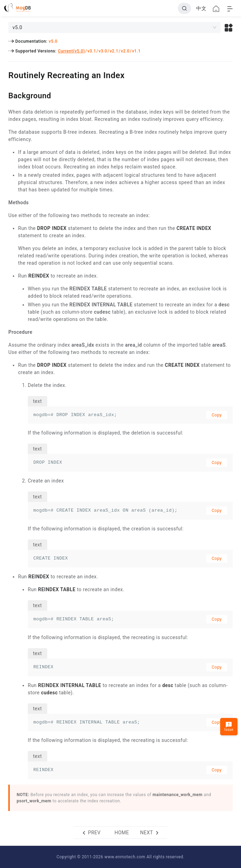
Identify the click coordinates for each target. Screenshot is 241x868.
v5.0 (53, 41)
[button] (229, 27)
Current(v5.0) (72, 51)
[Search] (184, 8)
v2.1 (114, 51)
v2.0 (125, 51)
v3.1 (92, 51)
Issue (229, 726)
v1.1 (136, 51)
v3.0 (103, 51)
